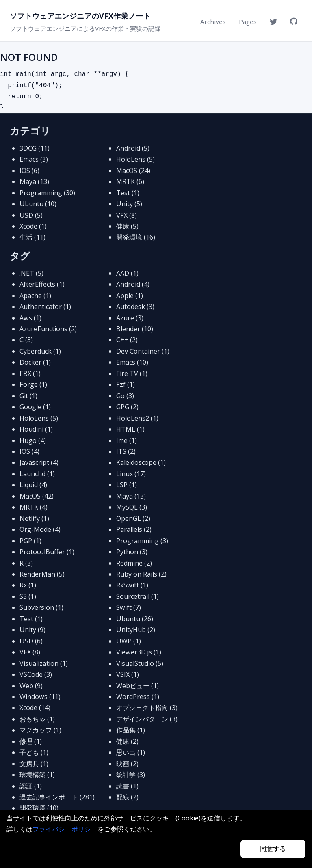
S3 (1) (28, 596)
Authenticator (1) (45, 307)
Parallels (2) (134, 529)
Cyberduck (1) (40, 351)
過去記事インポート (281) (57, 797)
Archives (213, 22)
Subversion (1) (41, 607)
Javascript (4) (39, 462)
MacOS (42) (37, 496)
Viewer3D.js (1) (139, 652)
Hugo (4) (33, 440)
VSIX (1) (128, 674)
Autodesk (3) (135, 307)
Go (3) (125, 396)
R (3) (26, 563)
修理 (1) (31, 741)
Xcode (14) (35, 708)
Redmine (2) (134, 563)
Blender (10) (135, 329)
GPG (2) (127, 407)
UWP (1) (129, 641)
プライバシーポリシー (65, 829)
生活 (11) (32, 237)
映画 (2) (127, 764)
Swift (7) (129, 607)
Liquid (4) (33, 485)
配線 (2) (127, 797)
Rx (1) (28, 585)
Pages (248, 22)
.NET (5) (31, 273)
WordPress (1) (138, 697)
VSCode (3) (36, 674)
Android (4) (133, 284)
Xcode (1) (33, 226)
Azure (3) (130, 318)
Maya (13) (34, 181)
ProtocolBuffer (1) (47, 552)
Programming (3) (142, 541)
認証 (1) (31, 786)
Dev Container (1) (143, 351)
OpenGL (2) (133, 518)
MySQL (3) (132, 507)
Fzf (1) (126, 384)
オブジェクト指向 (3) (147, 708)
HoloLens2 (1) (137, 418)
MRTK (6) (130, 181)
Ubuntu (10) (38, 204)
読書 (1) (127, 786)
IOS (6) (29, 171)
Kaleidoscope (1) (141, 462)
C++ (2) (127, 340)
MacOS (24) (133, 171)
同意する (273, 849)
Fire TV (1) (132, 374)
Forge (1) (33, 384)
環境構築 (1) (37, 775)
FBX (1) (30, 374)
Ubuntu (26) (135, 619)
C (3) (26, 340)
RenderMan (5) (42, 574)
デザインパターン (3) (147, 719)
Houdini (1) (36, 429)
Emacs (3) (34, 159)
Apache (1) (35, 296)
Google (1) (35, 407)
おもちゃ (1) (37, 719)
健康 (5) (127, 226)
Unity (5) (129, 204)
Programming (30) (47, 193)
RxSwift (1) (132, 585)
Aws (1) (30, 318)
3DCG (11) (35, 148)
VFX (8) (127, 215)
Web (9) (31, 686)
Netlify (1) (34, 518)
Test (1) (128, 193)
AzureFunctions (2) (48, 329)
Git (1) (28, 396)
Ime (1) (127, 440)
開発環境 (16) (136, 237)
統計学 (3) (131, 775)
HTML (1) (130, 429)
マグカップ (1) (40, 730)
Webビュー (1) (138, 686)
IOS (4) (29, 451)
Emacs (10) (132, 362)
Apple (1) (130, 296)
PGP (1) (30, 541)
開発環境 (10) (39, 808)
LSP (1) (127, 485)
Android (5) (133, 148)
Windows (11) (40, 697)
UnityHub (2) (136, 630)
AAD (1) (127, 273)
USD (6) (31, 641)
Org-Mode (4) (40, 529)
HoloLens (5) (135, 159)
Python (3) (132, 552)
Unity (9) (32, 630)
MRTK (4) (34, 507)
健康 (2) (127, 741)
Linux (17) (131, 474)
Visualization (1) (44, 663)
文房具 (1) (34, 764)
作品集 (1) (131, 730)
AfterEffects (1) (42, 284)
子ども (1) (34, 752)
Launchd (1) (37, 474)
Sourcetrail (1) (138, 596)
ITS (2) (126, 451)
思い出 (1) (131, 752)
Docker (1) (35, 362)
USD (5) (31, 215)
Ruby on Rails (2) (141, 574)
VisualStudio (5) (140, 663)
